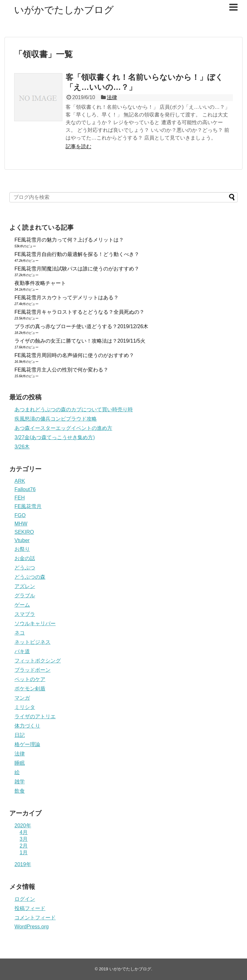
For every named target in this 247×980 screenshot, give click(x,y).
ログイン (25, 899)
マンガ (22, 698)
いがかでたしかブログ (64, 10)
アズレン (25, 586)
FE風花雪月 (28, 506)
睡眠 (20, 763)
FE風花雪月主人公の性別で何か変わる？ (61, 370)
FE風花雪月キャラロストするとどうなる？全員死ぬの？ (79, 312)
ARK (20, 481)
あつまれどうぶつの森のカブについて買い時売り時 (74, 409)
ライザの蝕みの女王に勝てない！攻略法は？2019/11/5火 (80, 341)
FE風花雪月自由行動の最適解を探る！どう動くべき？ (77, 254)
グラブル (25, 596)
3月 (24, 839)
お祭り (22, 549)
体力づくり (27, 726)
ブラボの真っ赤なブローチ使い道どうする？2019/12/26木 (81, 326)
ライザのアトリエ (35, 716)
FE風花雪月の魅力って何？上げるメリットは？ (69, 240)
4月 (24, 832)
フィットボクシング (38, 661)
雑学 (20, 782)
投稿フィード (30, 908)
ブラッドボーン (32, 670)
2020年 (23, 826)
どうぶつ (25, 568)
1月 (24, 852)
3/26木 (22, 447)
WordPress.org (32, 927)
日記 (20, 735)
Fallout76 (25, 489)
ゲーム (22, 605)
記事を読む (78, 146)
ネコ (20, 633)
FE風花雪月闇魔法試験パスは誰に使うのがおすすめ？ (77, 269)
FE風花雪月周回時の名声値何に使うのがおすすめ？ (74, 355)
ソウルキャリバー (35, 623)
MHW (21, 524)
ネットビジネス (32, 642)
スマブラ (25, 614)
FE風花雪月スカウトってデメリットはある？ (67, 298)
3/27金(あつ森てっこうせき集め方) (55, 437)
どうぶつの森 (30, 577)
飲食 (20, 791)
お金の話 (25, 558)
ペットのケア (30, 679)
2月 (24, 846)
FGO (20, 515)
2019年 (23, 864)
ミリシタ (25, 707)
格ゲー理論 (27, 744)
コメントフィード (35, 918)
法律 (112, 97)
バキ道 (22, 651)
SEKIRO (24, 532)
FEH (20, 498)
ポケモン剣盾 (30, 689)
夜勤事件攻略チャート (40, 283)
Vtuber (22, 540)
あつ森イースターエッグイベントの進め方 (63, 428)
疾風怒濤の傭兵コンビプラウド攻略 (56, 419)
